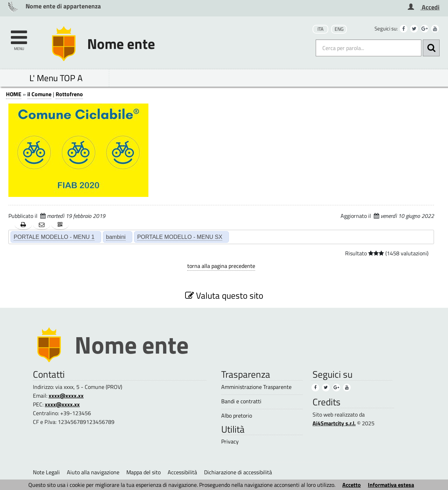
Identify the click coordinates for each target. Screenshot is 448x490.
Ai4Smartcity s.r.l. (334, 423)
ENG (339, 29)
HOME (14, 94)
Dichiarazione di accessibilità (238, 472)
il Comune (39, 94)
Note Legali (46, 472)
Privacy (230, 442)
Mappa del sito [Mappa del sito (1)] (143, 472)
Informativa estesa (391, 485)
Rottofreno (69, 94)
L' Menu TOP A (56, 78)
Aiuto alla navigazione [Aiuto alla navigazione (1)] (93, 472)
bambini (116, 237)
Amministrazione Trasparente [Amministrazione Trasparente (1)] (256, 387)
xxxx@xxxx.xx (66, 396)
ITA (320, 29)
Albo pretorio (237, 416)
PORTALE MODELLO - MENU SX (180, 237)
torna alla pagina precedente (221, 266)
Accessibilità (182, 472)
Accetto (352, 485)
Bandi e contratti (241, 401)
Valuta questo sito (224, 295)
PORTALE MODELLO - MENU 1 (54, 237)
